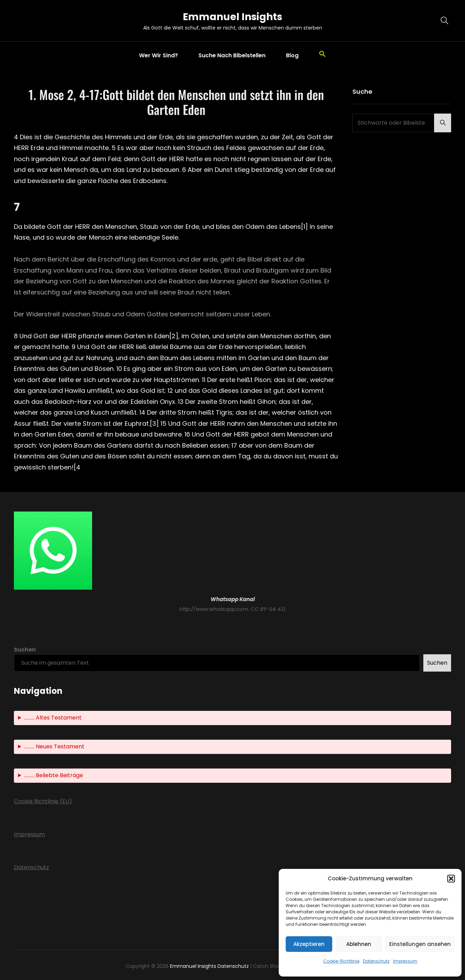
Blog (292, 55)
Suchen (25, 650)
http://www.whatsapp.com (214, 609)
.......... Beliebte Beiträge (54, 775)
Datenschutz (376, 961)
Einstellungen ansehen (420, 944)
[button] (451, 879)
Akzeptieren (309, 944)
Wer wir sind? (158, 55)
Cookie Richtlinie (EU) (43, 801)
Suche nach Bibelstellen (232, 55)
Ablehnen (359, 944)
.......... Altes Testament (53, 718)
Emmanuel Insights (232, 17)
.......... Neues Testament (54, 746)
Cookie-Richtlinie (341, 961)
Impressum (405, 961)
